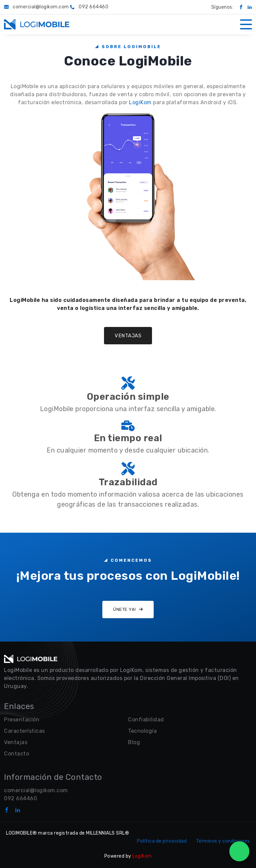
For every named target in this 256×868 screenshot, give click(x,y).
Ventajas (128, 336)
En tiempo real (128, 438)
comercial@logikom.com (36, 790)
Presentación (22, 720)
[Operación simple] (128, 383)
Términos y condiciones (223, 841)
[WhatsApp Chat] (239, 851)
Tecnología (142, 731)
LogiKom (140, 102)
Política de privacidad (162, 841)
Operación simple (128, 397)
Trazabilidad (128, 482)
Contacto (16, 754)
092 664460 (20, 798)
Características (24, 731)
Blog (134, 742)
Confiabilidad (146, 720)
